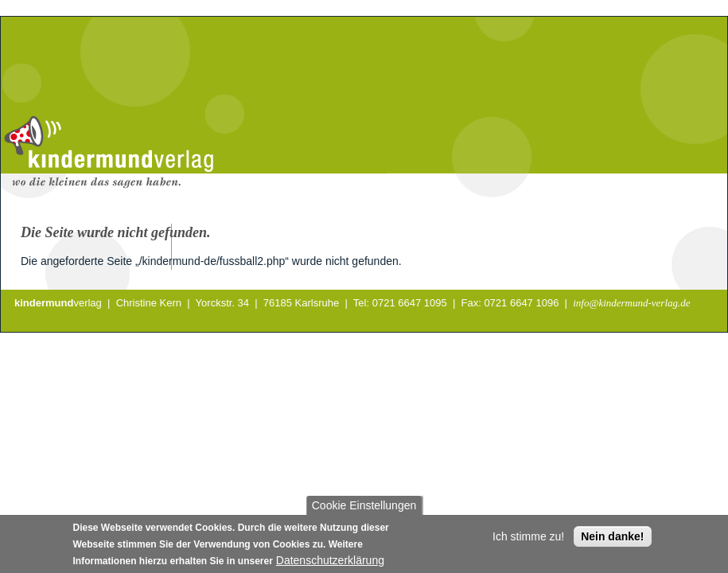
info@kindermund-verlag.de (631, 303)
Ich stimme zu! (528, 541)
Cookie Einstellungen (364, 510)
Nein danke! (612, 541)
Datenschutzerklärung (330, 565)
